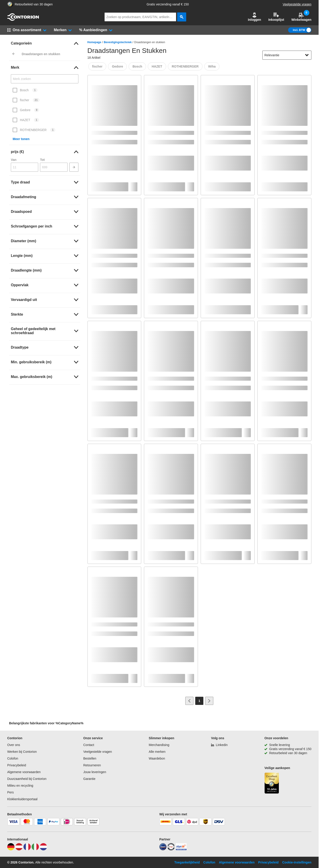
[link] (45, 43)
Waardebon (157, 758)
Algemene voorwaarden (24, 772)
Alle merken (157, 752)
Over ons (14, 745)
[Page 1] (199, 701)
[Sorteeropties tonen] (307, 55)
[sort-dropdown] (287, 55)
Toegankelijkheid (187, 862)
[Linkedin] (219, 745)
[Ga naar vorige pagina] (189, 701)
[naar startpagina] (23, 20)
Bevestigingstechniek (118, 42)
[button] (254, 17)
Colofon (13, 758)
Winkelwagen (301, 17)
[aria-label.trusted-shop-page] (10, 4)
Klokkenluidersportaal (22, 799)
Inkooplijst (276, 17)
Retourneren (92, 765)
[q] (140, 17)
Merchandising (159, 745)
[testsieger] (171, 849)
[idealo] (163, 849)
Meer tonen (21, 139)
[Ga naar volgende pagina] (209, 701)
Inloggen (254, 17)
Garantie (89, 779)
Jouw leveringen (95, 772)
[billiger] (181, 849)
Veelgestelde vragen (297, 4)
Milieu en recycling (20, 786)
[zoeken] (182, 17)
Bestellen (90, 758)
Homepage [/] (94, 42)
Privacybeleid (17, 765)
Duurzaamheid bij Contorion (27, 779)
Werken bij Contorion (22, 752)
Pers (11, 792)
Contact (89, 745)
